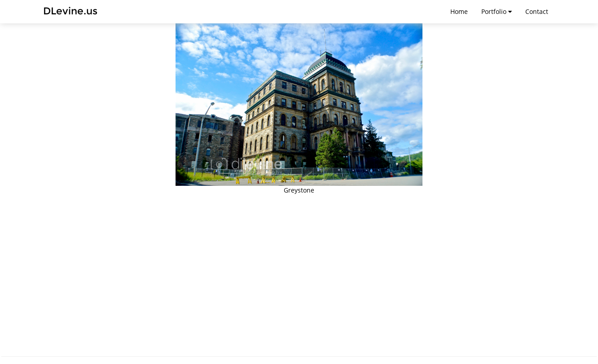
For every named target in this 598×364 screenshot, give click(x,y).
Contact (537, 11)
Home (459, 11)
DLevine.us (70, 11)
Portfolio (497, 11)
